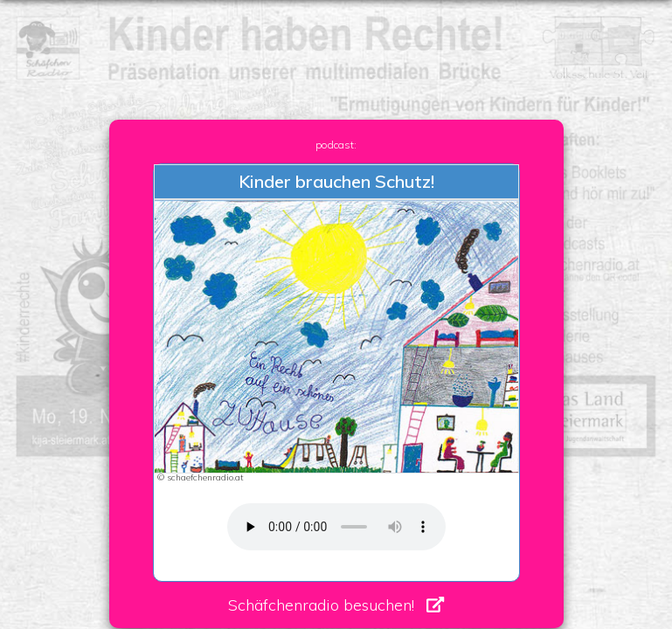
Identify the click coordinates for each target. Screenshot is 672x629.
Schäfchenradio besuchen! (321, 605)
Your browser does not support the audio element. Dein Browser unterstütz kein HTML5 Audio (336, 527)
